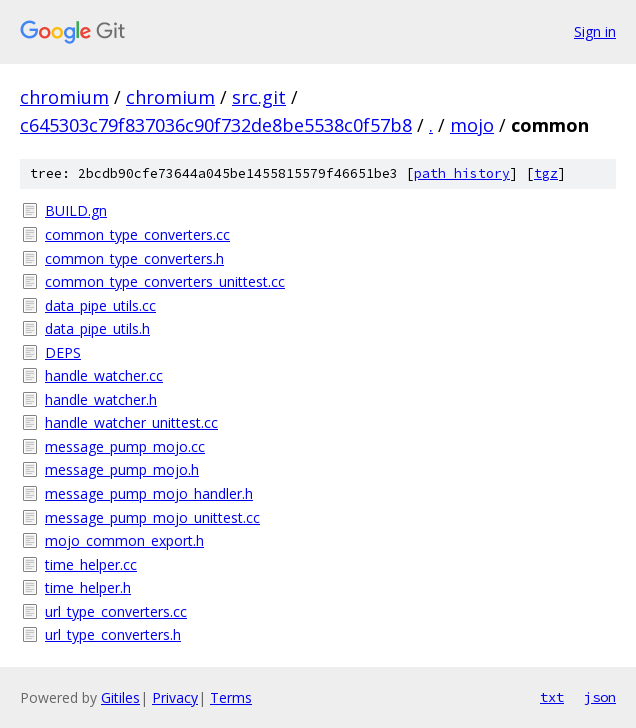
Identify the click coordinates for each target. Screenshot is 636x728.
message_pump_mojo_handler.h (149, 493)
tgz (546, 173)
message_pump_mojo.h (122, 469)
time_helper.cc (91, 564)
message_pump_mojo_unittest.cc (152, 517)
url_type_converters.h (113, 634)
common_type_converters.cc (137, 234)
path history (462, 173)
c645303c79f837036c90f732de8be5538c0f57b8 (216, 125)
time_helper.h (88, 587)
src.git (259, 97)
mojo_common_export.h (124, 540)
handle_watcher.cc (104, 375)
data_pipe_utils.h (97, 328)
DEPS (63, 352)
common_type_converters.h (134, 258)
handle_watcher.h (101, 399)
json (600, 697)
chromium (64, 97)
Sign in (595, 31)
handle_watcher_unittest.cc (131, 422)
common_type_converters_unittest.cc (165, 281)
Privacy (175, 697)
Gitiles (120, 697)
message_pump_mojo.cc (125, 446)
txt (552, 697)
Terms (231, 697)
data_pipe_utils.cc (100, 305)
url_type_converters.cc (116, 611)
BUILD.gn (76, 210)
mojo (472, 125)
